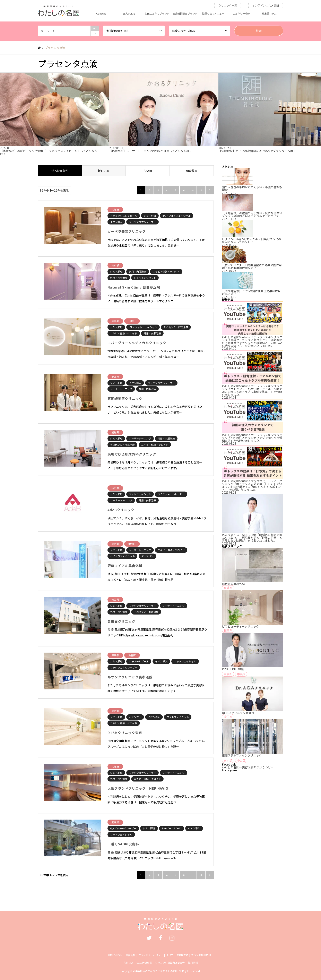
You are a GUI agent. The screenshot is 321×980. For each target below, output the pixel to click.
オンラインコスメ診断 (266, 5)
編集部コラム (269, 14)
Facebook (160, 938)
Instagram (172, 938)
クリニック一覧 (228, 5)
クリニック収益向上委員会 (170, 963)
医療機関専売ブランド (185, 14)
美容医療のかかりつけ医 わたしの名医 (157, 971)
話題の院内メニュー (213, 14)
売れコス (128, 963)
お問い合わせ (115, 955)
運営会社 (130, 955)
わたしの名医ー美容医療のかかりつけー (248, 767)
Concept (101, 14)
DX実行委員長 (144, 963)
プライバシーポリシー (151, 955)
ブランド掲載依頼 (201, 955)
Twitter (149, 938)
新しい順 (104, 171)
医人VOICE (129, 14)
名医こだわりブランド (157, 14)
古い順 (148, 171)
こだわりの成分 (241, 14)
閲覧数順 (192, 171)
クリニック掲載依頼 (177, 955)
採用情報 (193, 963)
